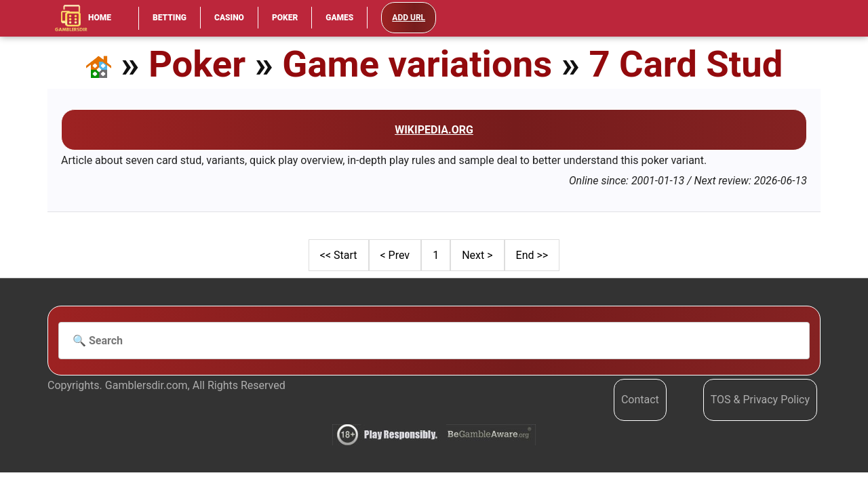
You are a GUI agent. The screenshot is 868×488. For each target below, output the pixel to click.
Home (83, 18)
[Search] (434, 341)
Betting (170, 18)
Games (339, 18)
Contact (640, 400)
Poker (285, 18)
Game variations (417, 64)
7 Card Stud (686, 64)
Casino (229, 18)
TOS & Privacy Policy (760, 400)
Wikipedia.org (434, 130)
